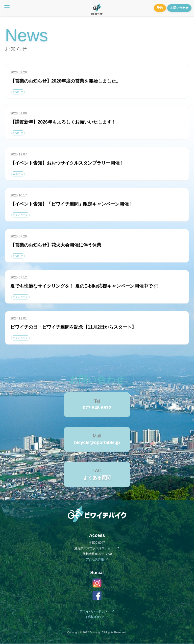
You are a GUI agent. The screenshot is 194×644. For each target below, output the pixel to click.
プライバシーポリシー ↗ (97, 611)
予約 (160, 8)
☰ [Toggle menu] (7, 8)
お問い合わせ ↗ (97, 617)
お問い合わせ (179, 8)
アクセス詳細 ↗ (97, 559)
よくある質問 (97, 478)
